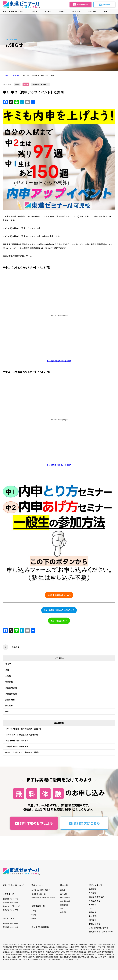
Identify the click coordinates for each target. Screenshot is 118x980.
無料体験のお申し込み (34, 823)
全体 (7, 670)
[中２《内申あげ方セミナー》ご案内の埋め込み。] (59, 420)
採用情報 (93, 920)
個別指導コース (38, 906)
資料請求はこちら (84, 823)
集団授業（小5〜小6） (11, 899)
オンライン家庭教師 (40, 927)
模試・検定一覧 (96, 885)
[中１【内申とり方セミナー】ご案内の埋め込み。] (59, 315)
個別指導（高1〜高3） (40, 894)
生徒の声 (92, 11)
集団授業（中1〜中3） (11, 923)
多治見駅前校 (11, 694)
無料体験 (93, 912)
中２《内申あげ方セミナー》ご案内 (59, 465)
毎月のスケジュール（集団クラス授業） (23, 752)
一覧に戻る (14, 647)
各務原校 (9, 682)
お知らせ (93, 904)
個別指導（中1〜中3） (11, 927)
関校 (7, 711)
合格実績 (93, 893)
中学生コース (8, 918)
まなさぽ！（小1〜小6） (12, 906)
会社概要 (93, 916)
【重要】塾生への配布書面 (17, 746)
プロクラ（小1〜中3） (11, 910)
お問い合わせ (95, 924)
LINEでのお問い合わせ (99, 928)
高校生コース (37, 885)
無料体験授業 (80, 5)
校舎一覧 (64, 885)
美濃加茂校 (10, 700)
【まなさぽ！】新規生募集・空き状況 (22, 735)
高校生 (34, 918)
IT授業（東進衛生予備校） (41, 890)
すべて (8, 664)
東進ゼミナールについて (13, 11)
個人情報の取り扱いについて (101, 931)
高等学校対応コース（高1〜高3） (44, 897)
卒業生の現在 (95, 901)
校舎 (105, 11)
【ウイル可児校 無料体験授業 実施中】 (24, 729)
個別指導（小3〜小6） (11, 902)
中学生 (34, 915)
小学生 (34, 911)
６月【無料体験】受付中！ (17, 740)
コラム (92, 908)
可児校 (8, 676)
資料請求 (104, 5)
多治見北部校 (11, 688)
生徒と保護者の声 (97, 897)
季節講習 (93, 889)
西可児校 (9, 705)
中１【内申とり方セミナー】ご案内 (59, 361)
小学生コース (8, 894)
